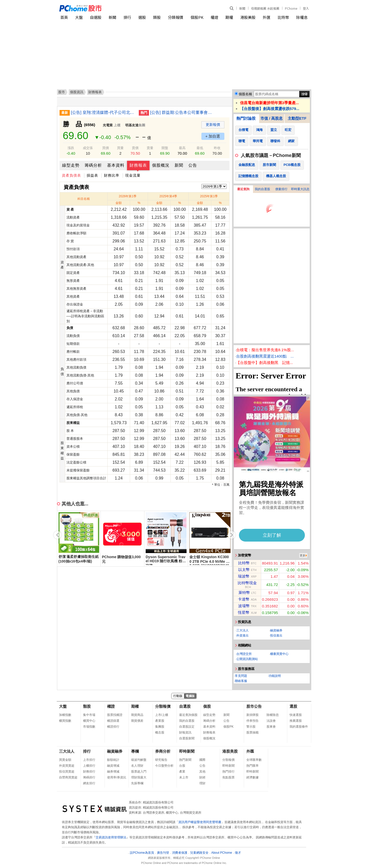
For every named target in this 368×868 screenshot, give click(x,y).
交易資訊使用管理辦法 (111, 837)
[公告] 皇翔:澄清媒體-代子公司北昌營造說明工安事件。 (103, 112)
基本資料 (116, 165)
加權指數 (65, 715)
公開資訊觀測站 (247, 659)
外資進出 (243, 635)
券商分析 (163, 751)
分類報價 (176, 17)
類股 (157, 17)
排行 (127, 17)
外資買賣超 (67, 766)
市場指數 (89, 727)
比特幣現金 (247, 583)
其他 (202, 772)
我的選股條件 (299, 727)
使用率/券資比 (117, 777)
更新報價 (213, 125)
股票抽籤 (252, 732)
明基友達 (132, 125)
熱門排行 (228, 772)
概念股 (160, 732)
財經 (202, 777)
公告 (193, 165)
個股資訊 (77, 92)
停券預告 (252, 721)
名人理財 (137, 766)
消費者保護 (180, 853)
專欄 (135, 751)
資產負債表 (71, 175)
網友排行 (89, 783)
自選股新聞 (187, 738)
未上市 (184, 777)
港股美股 (248, 17)
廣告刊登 (163, 853)
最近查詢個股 (188, 715)
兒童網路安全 (199, 853)
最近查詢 (243, 189)
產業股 (160, 721)
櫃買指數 (65, 721)
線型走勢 (71, 165)
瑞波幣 (244, 576)
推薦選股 (296, 721)
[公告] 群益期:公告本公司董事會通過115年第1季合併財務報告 (182, 112)
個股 (207, 706)
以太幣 (244, 570)
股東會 (271, 727)
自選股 (96, 17)
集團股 (160, 727)
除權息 (302, 17)
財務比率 (112, 175)
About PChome (222, 853)
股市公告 (254, 706)
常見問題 (241, 676)
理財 (202, 783)
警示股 (251, 727)
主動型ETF (297, 118)
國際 (202, 760)
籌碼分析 (93, 165)
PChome (291, 8)
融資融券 (276, 630)
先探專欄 (137, 783)
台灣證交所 (244, 654)
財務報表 (138, 165)
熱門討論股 (246, 118)
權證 (214, 17)
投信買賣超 (67, 772)
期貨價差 (137, 721)
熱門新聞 (185, 760)
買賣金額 (65, 760)
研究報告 (161, 760)
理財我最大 (139, 777)
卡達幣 (244, 599)
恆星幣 (244, 612)
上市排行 (89, 760)
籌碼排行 (89, 777)
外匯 (267, 17)
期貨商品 (137, 715)
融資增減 (113, 766)
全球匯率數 (254, 760)
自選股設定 (187, 727)
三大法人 (243, 630)
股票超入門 (139, 772)
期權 (229, 17)
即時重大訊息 (300, 189)
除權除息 (273, 715)
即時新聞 (187, 751)
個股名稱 (245, 94)
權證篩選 (113, 721)
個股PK (197, 17)
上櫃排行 (89, 766)
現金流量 (133, 175)
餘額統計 (113, 760)
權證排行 (113, 727)
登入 (306, 8)
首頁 (64, 17)
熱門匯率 (252, 766)
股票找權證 (115, 715)
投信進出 (276, 635)
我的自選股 (262, 189)
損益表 (92, 175)
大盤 (79, 17)
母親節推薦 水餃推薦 (265, 8)
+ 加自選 (213, 136)
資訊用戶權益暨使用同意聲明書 (200, 822)
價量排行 (281, 189)
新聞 (242, 8)
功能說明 (275, 676)
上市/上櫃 (162, 715)
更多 (303, 555)
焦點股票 (228, 777)
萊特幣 (244, 592)
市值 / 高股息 (272, 118)
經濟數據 (252, 777)
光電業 (108, 125)
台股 (182, 766)
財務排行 (89, 772)
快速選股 (296, 715)
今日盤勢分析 (164, 766)
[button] (232, 535)
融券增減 (113, 772)
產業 (182, 772)
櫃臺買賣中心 (279, 654)
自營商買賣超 (68, 777)
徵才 (238, 853)
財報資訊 (185, 732)
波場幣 (244, 606)
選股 (142, 17)
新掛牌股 (252, 715)
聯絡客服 (241, 681)
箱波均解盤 (139, 760)
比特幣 (283, 17)
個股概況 (161, 165)
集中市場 (89, 715)
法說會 (271, 721)
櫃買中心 (89, 721)
